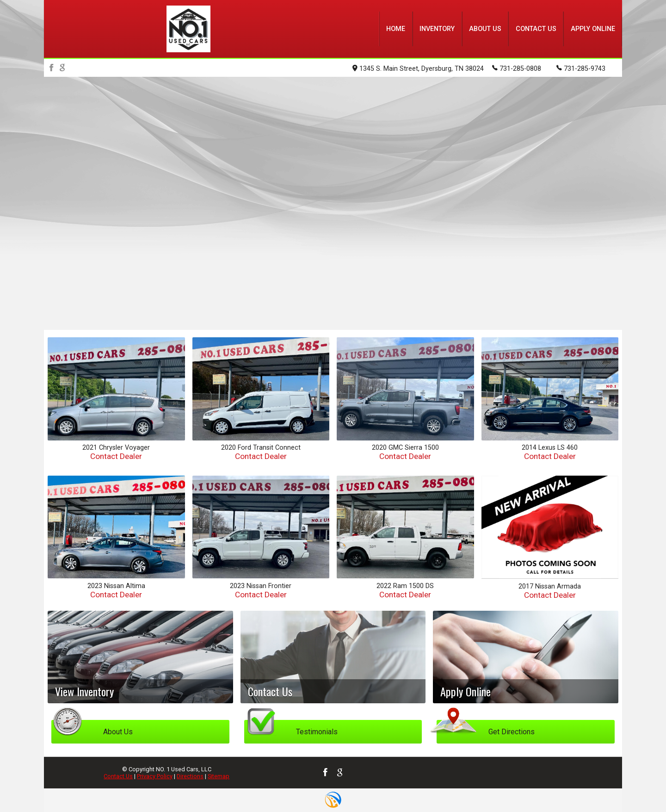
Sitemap (219, 776)
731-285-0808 (517, 68)
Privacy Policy (155, 776)
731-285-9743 (581, 68)
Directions (190, 776)
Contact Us (118, 776)
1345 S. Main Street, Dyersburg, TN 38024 (418, 69)
